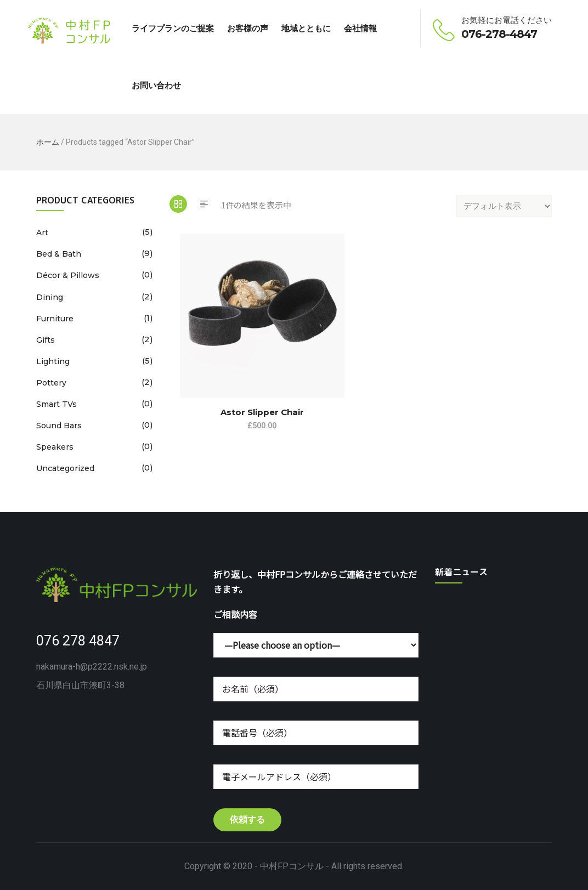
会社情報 (360, 28)
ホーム (48, 142)
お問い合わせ (156, 85)
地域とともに (306, 28)
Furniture (55, 319)
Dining (50, 297)
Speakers (55, 447)
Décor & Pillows (68, 275)
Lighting (53, 361)
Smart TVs (56, 404)
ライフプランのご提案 (173, 28)
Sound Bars (59, 426)
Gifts (46, 340)
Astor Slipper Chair (262, 412)
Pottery (51, 383)
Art (42, 233)
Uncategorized (65, 468)
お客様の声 (248, 28)
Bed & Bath (59, 254)
